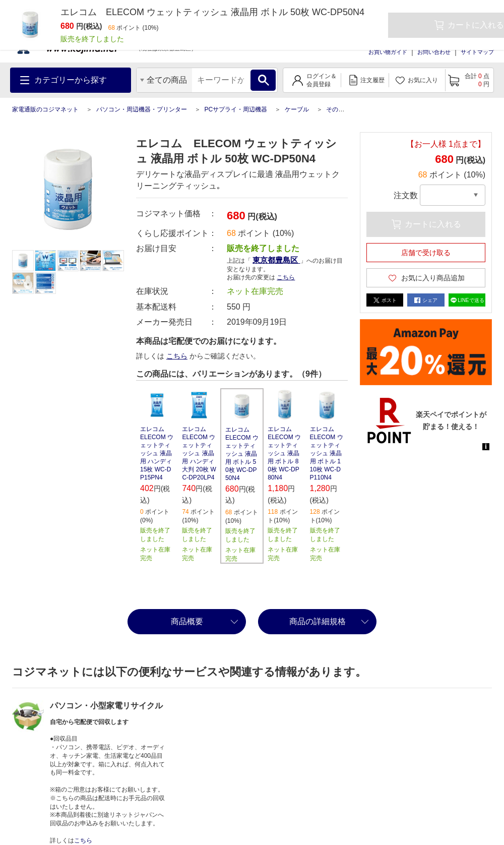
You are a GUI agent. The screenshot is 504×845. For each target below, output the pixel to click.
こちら (286, 277)
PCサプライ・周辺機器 (236, 109)
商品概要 (187, 621)
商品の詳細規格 (318, 621)
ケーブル (297, 109)
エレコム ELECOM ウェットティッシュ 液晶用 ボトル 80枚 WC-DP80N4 (284, 453)
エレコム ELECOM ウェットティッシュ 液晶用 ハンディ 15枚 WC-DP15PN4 (157, 453)
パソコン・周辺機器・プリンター (142, 109)
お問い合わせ (434, 52)
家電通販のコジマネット (45, 109)
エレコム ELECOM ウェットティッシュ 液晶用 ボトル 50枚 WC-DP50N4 (242, 454)
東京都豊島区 (276, 260)
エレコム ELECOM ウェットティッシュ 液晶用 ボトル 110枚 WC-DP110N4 (327, 453)
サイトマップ (477, 52)
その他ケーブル (347, 109)
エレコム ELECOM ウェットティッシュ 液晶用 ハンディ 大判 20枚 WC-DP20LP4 (199, 453)
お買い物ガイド (388, 52)
